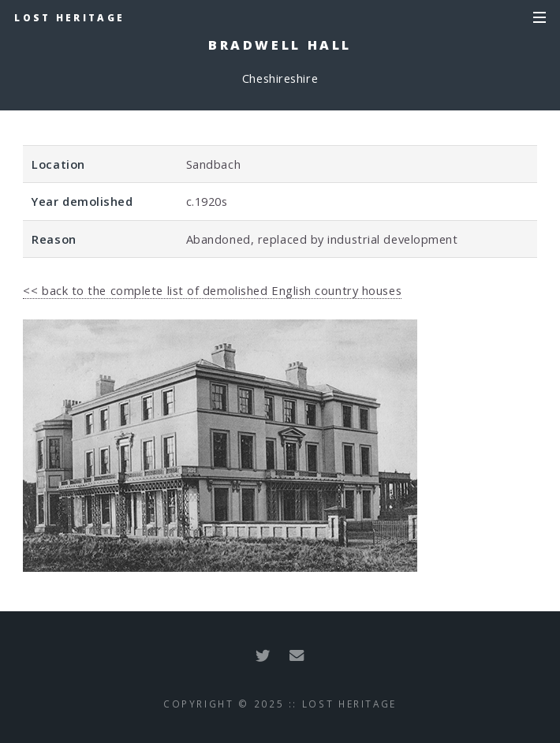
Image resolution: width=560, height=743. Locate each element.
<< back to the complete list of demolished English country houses (212, 290)
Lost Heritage (69, 17)
